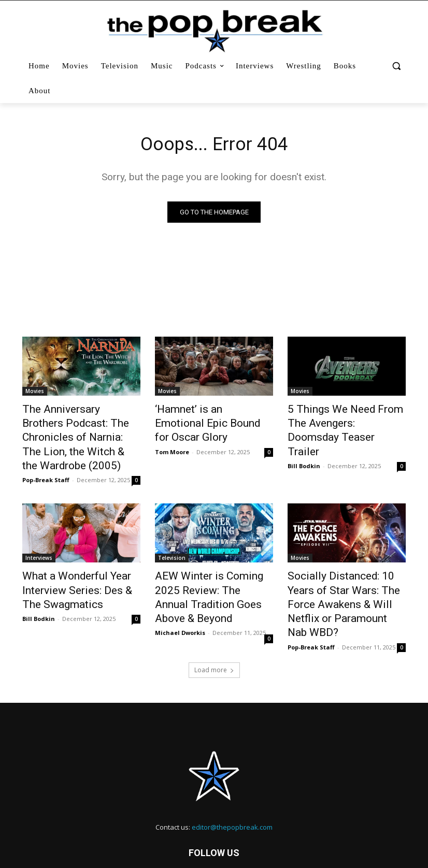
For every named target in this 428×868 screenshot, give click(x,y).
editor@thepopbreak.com (232, 779)
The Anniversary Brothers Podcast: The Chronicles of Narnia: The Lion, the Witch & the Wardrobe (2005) (77, 427)
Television (172, 536)
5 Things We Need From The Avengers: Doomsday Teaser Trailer (344, 422)
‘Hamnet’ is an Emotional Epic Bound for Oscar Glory (212, 416)
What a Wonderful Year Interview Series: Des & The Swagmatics (75, 564)
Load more (214, 622)
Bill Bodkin (304, 446)
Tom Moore (172, 435)
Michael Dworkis (180, 588)
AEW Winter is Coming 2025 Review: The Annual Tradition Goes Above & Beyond (211, 564)
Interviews (39, 536)
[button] (396, 66)
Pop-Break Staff (46, 458)
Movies (35, 393)
